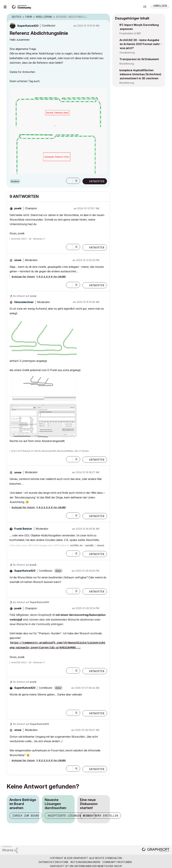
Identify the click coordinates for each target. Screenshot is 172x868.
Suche (135, 7)
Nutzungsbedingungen (85, 862)
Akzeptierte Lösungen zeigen (70, 816)
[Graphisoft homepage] (156, 850)
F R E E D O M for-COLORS (51, 277)
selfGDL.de (76, 546)
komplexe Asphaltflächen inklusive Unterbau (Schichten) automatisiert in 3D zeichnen (140, 74)
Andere (15, 181)
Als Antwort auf (25, 296)
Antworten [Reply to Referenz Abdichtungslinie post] (97, 181)
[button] (69, 181)
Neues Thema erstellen (100, 816)
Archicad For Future (23, 277)
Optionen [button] (105, 17)
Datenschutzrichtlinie (53, 862)
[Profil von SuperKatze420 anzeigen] (28, 26)
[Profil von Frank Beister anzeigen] (23, 529)
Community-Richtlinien (117, 862)
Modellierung (127, 64)
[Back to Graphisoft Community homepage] (22, 6)
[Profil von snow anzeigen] (18, 260)
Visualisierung (127, 52)
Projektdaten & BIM (130, 33)
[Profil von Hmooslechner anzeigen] (24, 302)
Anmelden (160, 6)
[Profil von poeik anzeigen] (18, 208)
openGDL (90, 546)
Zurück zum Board (26, 816)
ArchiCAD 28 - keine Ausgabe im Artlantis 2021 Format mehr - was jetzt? (141, 44)
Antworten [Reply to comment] (97, 247)
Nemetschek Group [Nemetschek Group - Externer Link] (110, 866)
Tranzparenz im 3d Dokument (139, 59)
